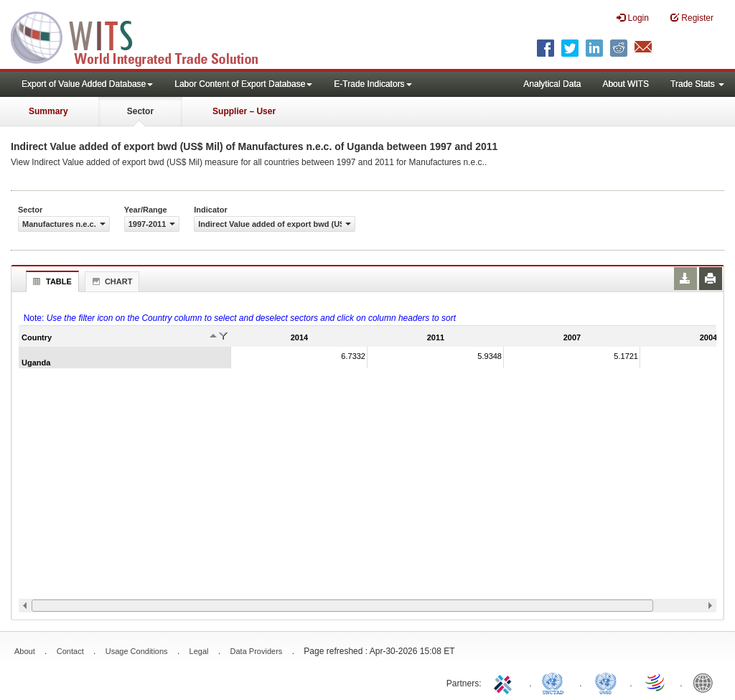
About (25, 651)
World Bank (706, 682)
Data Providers (257, 651)
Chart (111, 281)
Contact (70, 651)
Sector (140, 111)
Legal (199, 651)
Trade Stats (697, 84)
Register (692, 18)
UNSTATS (606, 682)
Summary (48, 111)
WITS (144, 36)
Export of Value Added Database (87, 84)
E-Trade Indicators (373, 84)
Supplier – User (244, 111)
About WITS (626, 84)
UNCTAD (556, 682)
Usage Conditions (137, 651)
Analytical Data (552, 84)
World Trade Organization (656, 682)
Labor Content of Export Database (243, 84)
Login (633, 18)
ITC (505, 682)
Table (51, 281)
